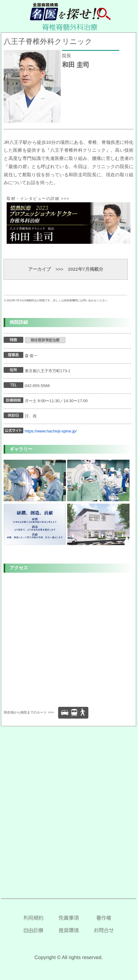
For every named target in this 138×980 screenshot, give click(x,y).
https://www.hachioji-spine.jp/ (51, 431)
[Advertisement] (69, 803)
